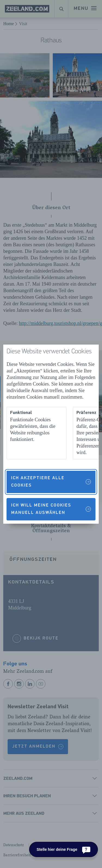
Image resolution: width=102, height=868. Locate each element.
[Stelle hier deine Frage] (64, 849)
